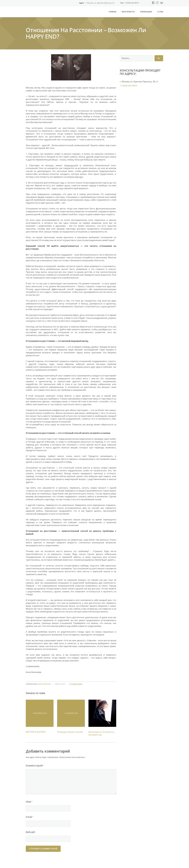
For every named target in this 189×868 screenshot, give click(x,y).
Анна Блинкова (44, 684)
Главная (113, 12)
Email (29, 817)
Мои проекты (128, 12)
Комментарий (34, 766)
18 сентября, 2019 (40, 713)
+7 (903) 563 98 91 (132, 3)
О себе (160, 12)
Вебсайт (31, 832)
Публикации (146, 12)
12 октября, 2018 (71, 713)
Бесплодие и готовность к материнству (102, 733)
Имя (28, 802)
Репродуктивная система (70, 732)
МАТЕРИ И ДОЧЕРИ (36, 732)
